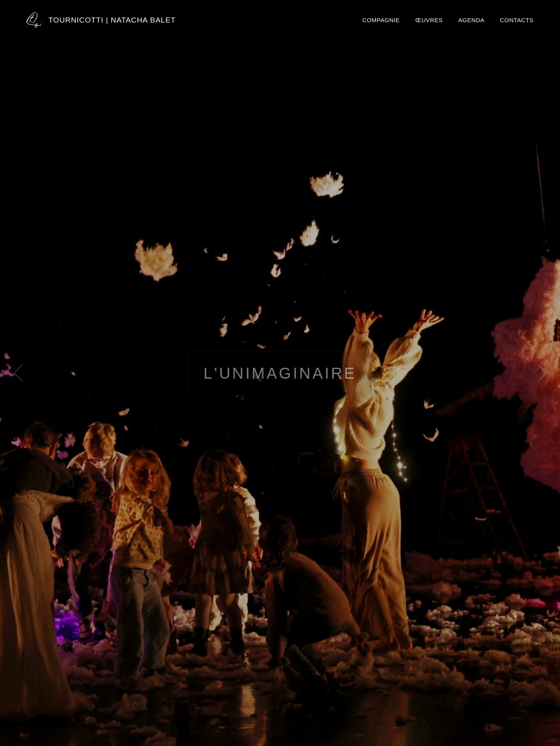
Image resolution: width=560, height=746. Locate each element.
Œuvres (429, 20)
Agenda (471, 20)
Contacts (517, 20)
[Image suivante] (538, 373)
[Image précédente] (22, 373)
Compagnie (381, 20)
